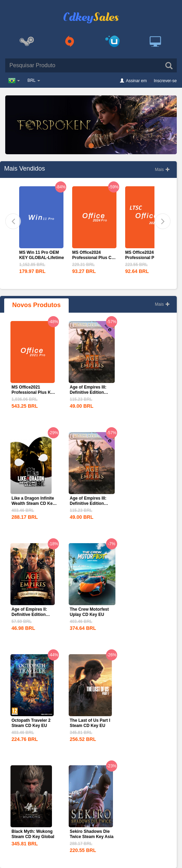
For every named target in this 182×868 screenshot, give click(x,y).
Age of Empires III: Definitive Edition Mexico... (88, 392)
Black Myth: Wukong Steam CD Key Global (33, 834)
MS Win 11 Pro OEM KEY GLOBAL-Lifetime (41, 255)
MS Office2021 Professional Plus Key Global (33, 392)
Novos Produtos (36, 305)
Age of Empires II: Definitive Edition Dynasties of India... (31, 615)
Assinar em (136, 81)
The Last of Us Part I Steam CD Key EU (90, 723)
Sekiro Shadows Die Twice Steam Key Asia (92, 834)
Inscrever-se (165, 81)
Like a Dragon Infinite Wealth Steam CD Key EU (33, 503)
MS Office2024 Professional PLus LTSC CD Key (143, 258)
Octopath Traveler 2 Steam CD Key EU (31, 723)
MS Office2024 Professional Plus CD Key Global (93, 258)
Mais (162, 170)
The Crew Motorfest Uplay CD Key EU (89, 612)
